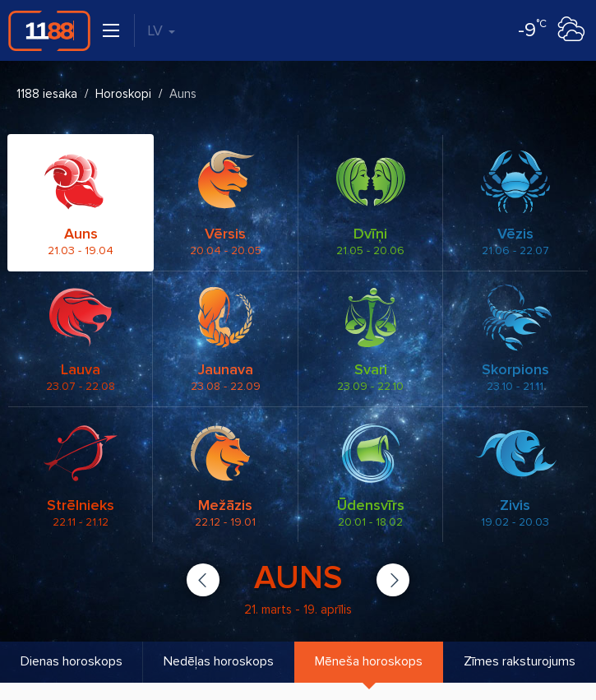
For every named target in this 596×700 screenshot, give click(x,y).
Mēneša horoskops (369, 661)
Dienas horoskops (72, 661)
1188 (49, 30)
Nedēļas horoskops (219, 661)
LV (161, 30)
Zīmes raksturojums (520, 661)
